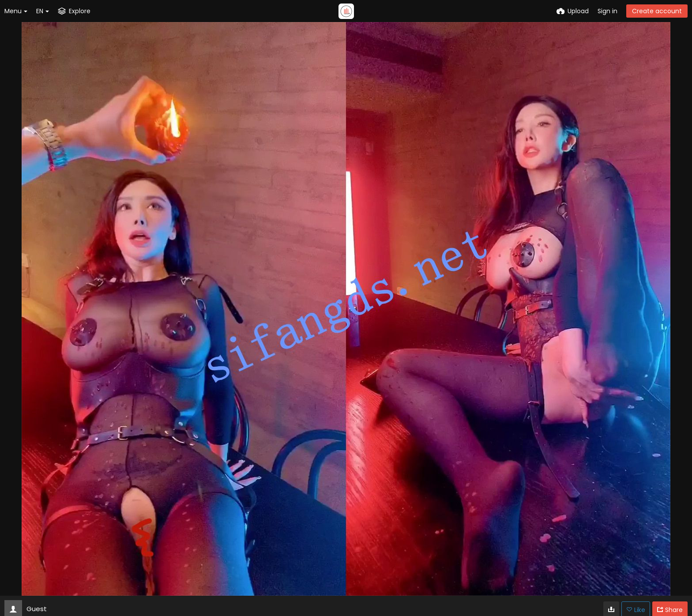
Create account (657, 11)
